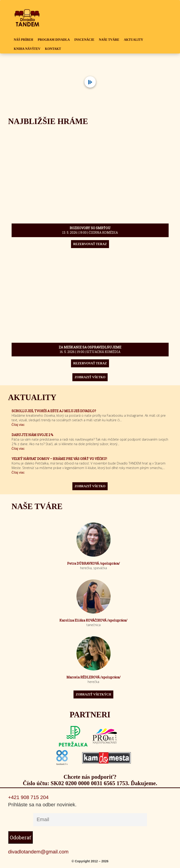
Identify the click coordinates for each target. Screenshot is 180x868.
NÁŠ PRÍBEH (24, 40)
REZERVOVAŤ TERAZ (90, 244)
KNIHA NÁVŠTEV (27, 49)
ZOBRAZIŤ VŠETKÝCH (94, 694)
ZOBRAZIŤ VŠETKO (90, 377)
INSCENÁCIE (84, 40)
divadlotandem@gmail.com (38, 852)
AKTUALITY (133, 40)
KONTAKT (53, 49)
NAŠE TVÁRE (109, 40)
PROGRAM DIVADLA (54, 40)
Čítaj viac (18, 425)
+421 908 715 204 (28, 797)
